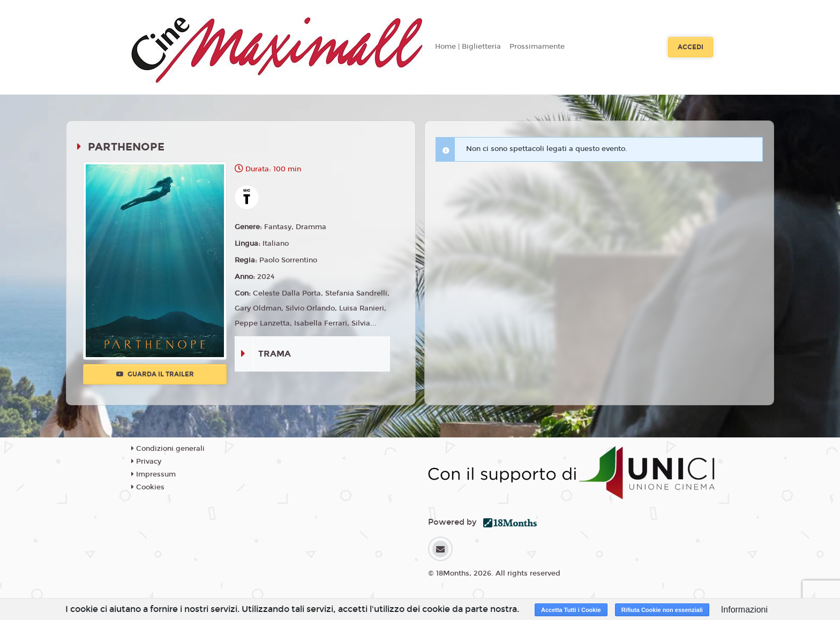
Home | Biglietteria (468, 47)
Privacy (146, 462)
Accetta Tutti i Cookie (571, 610)
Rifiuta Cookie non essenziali (662, 610)
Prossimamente (537, 47)
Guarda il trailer (155, 374)
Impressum (153, 474)
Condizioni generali (168, 449)
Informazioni (744, 610)
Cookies (148, 487)
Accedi (691, 47)
